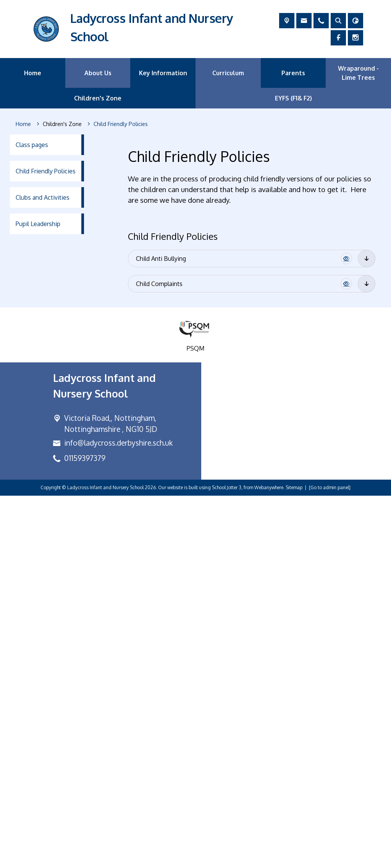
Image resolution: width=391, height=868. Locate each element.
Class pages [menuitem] (32, 145)
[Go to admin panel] (330, 860)
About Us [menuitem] (98, 73)
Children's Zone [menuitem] (98, 98)
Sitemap (294, 860)
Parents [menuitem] (293, 73)
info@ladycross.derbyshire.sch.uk (118, 815)
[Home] (23, 124)
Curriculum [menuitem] (228, 73)
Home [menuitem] (33, 73)
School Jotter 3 (227, 860)
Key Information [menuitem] (163, 73)
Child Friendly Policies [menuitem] (46, 171)
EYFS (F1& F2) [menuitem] (293, 98)
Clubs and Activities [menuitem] (43, 197)
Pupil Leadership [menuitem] (38, 224)
